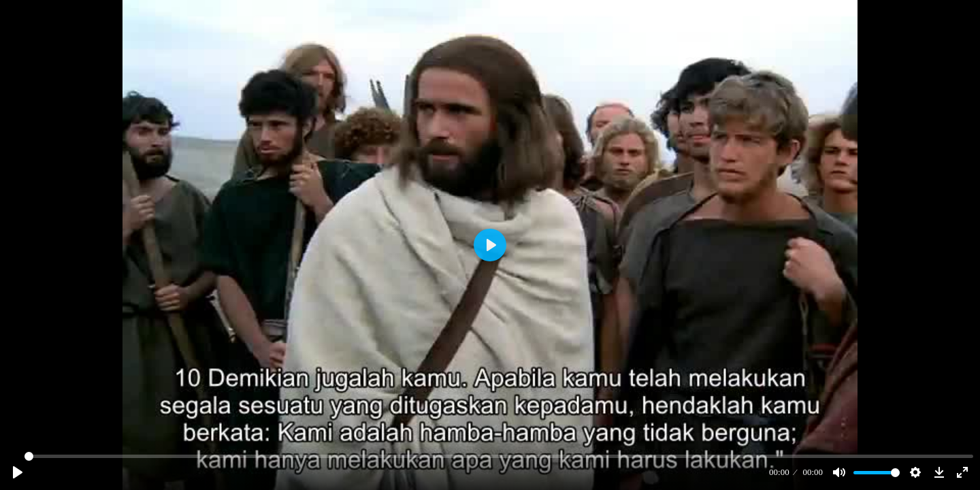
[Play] (18, 472)
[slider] (499, 456)
